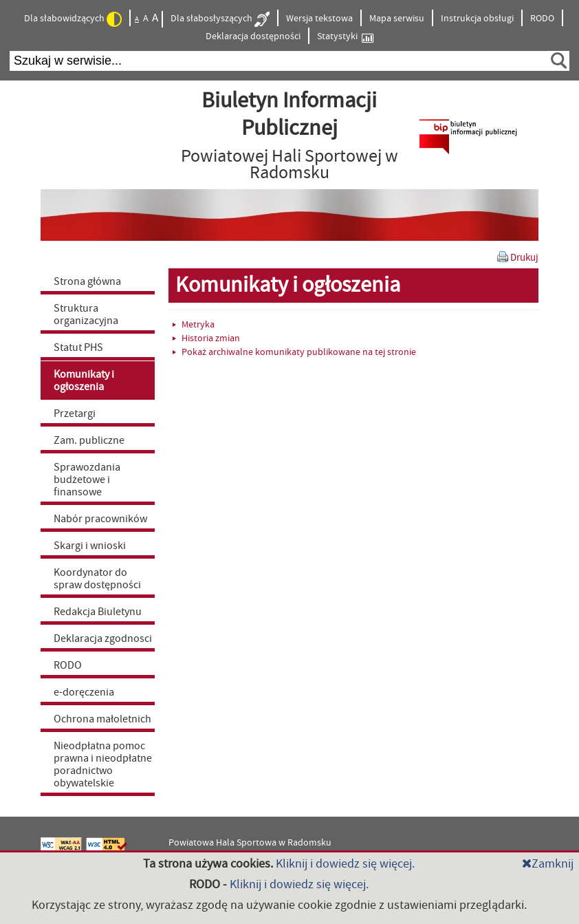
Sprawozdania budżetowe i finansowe (87, 480)
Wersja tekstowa (319, 19)
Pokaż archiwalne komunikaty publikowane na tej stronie (294, 352)
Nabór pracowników (100, 519)
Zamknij (548, 864)
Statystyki (345, 37)
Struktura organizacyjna (86, 314)
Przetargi (75, 413)
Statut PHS (78, 347)
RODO (542, 19)
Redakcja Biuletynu (98, 612)
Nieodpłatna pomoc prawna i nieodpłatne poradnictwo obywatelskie (103, 764)
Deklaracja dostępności (253, 36)
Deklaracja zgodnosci (103, 638)
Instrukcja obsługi (477, 19)
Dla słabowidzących (73, 19)
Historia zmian (206, 339)
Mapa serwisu (397, 19)
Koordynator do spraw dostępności (97, 579)
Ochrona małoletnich (102, 719)
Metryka (194, 325)
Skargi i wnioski (90, 546)
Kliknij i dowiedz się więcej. (345, 864)
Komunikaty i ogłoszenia (84, 380)
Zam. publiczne (89, 440)
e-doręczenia (84, 692)
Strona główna (87, 281)
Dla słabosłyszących (220, 19)
